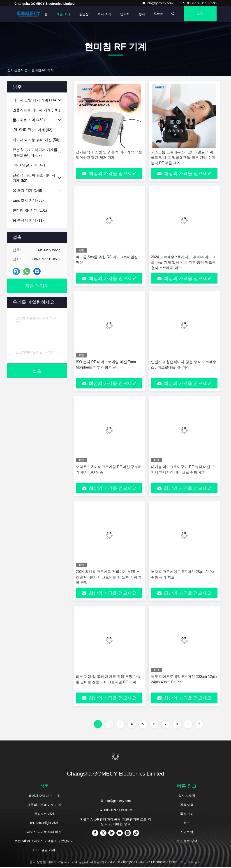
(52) (34, 178)
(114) (35, 100)
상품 (17, 70)
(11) (28, 220)
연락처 (122, 14)
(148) (27, 190)
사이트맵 (187, 833)
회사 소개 (102, 14)
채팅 (200, 14)
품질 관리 (187, 815)
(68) (28, 200)
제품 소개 (61, 14)
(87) (35, 153)
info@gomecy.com (158, 3)
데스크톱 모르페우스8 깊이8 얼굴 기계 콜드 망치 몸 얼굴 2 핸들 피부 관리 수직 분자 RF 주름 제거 (183, 157)
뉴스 (187, 824)
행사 (139, 14)
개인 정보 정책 (187, 842)
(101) (30, 210)
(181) (36, 110)
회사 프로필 (187, 797)
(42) (32, 130)
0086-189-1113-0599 (200, 3)
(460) (29, 120)
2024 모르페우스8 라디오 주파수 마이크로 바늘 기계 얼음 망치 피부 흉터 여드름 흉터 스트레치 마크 (183, 263)
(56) (36, 140)
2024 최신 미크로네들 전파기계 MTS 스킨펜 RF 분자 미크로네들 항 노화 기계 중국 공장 (109, 578)
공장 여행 (187, 806)
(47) (29, 165)
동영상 (81, 14)
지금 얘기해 (37, 286)
